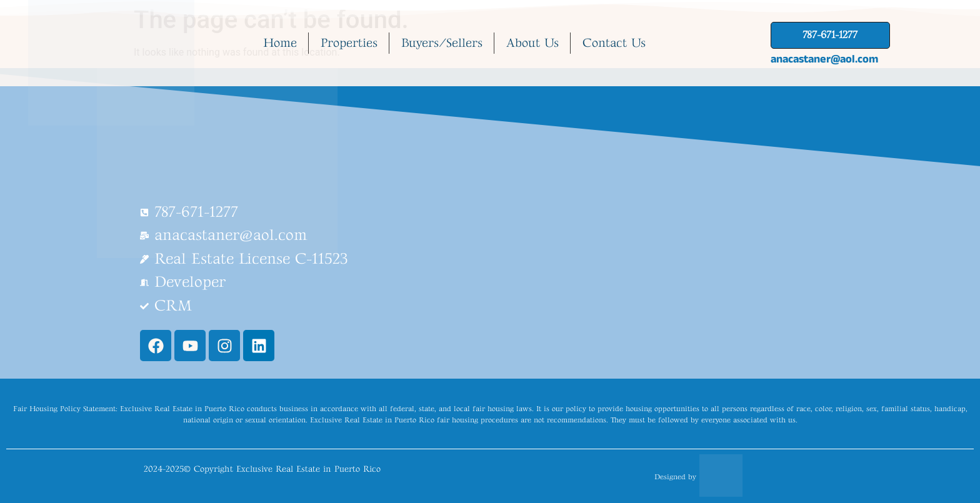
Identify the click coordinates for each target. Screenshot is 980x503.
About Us (532, 43)
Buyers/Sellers (442, 43)
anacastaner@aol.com (824, 59)
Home (280, 43)
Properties (349, 43)
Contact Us (614, 43)
